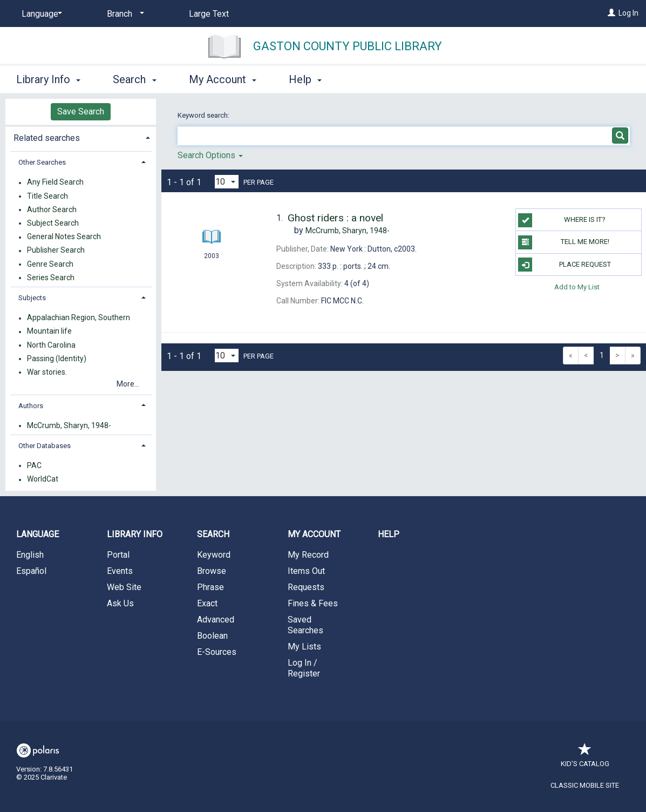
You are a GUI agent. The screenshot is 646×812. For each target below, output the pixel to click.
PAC (34, 465)
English (30, 555)
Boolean (212, 636)
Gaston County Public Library (348, 46)
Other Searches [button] (42, 162)
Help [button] (305, 79)
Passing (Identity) (57, 358)
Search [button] (134, 79)
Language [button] (38, 534)
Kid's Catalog (585, 758)
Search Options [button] (210, 155)
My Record (308, 555)
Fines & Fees (313, 603)
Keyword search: (204, 115)
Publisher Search (56, 251)
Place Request (565, 265)
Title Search (47, 196)
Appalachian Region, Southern (79, 318)
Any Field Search (55, 182)
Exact (207, 603)
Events (120, 571)
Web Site (124, 587)
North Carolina (51, 345)
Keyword (214, 555)
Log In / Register (304, 668)
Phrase (210, 587)
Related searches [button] (47, 138)
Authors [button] (31, 406)
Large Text (209, 14)
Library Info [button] (48, 79)
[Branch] (124, 14)
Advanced (216, 620)
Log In (628, 13)
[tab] (81, 137)
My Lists (304, 647)
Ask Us (120, 603)
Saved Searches (305, 625)
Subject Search (53, 223)
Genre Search (50, 264)
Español (31, 571)
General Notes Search (64, 237)
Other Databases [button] (45, 446)
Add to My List (577, 287)
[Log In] (611, 13)
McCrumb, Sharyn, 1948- (69, 425)
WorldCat (43, 479)
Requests (306, 587)
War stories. (47, 372)
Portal (118, 555)
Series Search (51, 278)
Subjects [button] (32, 298)
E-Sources (217, 652)
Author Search (52, 209)
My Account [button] (223, 79)
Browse (212, 571)
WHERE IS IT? (562, 220)
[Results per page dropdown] (227, 182)
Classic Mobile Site (585, 785)
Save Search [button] (81, 111)
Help (389, 534)
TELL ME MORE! (564, 242)
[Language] (40, 14)
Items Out (306, 571)
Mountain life (49, 331)
